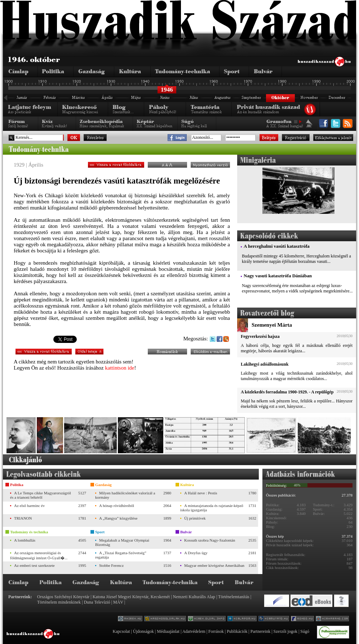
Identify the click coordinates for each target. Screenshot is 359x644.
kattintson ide (119, 368)
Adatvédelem (194, 631)
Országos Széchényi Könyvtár (63, 597)
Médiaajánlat (168, 631)
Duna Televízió (97, 602)
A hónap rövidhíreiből (117, 506)
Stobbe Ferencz (111, 565)
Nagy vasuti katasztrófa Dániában (278, 276)
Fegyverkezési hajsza (260, 336)
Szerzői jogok (285, 631)
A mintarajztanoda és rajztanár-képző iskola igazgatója (212, 508)
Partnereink (260, 631)
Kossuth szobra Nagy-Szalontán (210, 540)
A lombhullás (25, 540)
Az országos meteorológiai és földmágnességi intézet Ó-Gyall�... (39, 555)
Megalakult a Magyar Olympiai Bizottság (122, 542)
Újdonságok (143, 631)
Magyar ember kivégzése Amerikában (214, 565)
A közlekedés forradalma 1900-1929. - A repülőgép (287, 392)
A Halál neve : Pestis (201, 493)
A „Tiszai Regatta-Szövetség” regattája (121, 555)
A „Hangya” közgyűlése (118, 518)
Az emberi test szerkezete (34, 565)
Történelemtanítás (234, 597)
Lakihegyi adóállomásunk (265, 364)
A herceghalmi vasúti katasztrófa (277, 246)
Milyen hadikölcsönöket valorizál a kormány (125, 495)
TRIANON (23, 518)
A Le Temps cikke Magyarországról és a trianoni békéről (41, 495)
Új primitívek (195, 518)
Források (216, 631)
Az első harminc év (29, 506)
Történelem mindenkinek (59, 602)
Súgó (305, 631)
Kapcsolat (121, 631)
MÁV (118, 602)
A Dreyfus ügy (196, 553)
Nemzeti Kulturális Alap (194, 597)
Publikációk (237, 631)
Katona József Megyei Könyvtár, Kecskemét (131, 597)
